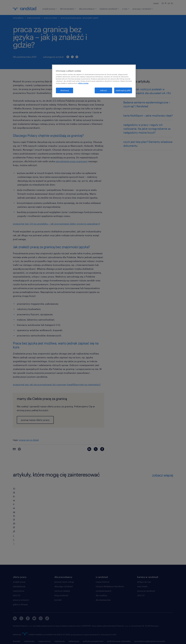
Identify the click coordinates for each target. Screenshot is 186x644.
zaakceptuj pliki (123, 90)
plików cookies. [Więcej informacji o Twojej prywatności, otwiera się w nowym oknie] (83, 83)
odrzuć (103, 90)
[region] (94, 81)
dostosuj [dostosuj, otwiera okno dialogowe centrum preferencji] (65, 90)
